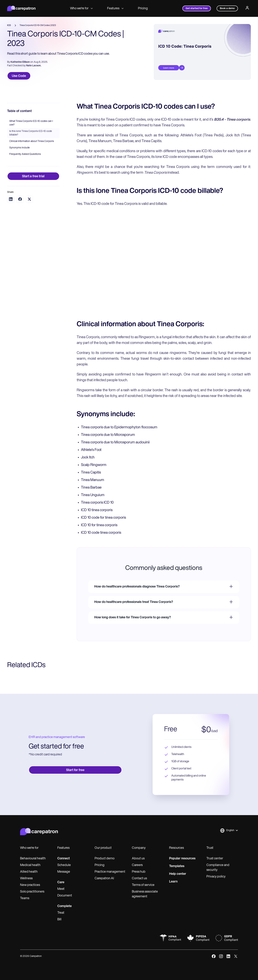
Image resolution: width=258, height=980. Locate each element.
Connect (64, 859)
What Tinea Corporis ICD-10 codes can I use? (31, 123)
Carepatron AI (104, 878)
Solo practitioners (32, 892)
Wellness (26, 878)
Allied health (29, 872)
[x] (236, 956)
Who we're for (81, 9)
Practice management (110, 872)
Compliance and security (218, 868)
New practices (30, 885)
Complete (64, 906)
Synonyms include (20, 148)
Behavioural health (33, 859)
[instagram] (221, 956)
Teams (25, 898)
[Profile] (247, 8)
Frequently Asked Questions (25, 154)
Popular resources (182, 859)
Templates (177, 866)
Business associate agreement (145, 894)
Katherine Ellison (20, 62)
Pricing (143, 9)
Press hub (139, 872)
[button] (229, 831)
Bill (59, 920)
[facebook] (214, 956)
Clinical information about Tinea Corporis (32, 141)
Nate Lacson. (34, 66)
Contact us (139, 878)
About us (138, 859)
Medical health (30, 865)
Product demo (105, 859)
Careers (137, 865)
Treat (61, 913)
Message (64, 872)
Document (65, 896)
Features (115, 9)
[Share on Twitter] (29, 199)
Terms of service (143, 885)
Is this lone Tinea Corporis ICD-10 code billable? (31, 133)
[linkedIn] (228, 956)
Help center (178, 874)
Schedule (64, 865)
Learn (173, 882)
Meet (61, 889)
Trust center (215, 859)
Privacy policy (216, 877)
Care (61, 882)
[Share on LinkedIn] (11, 199)
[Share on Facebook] (20, 199)
